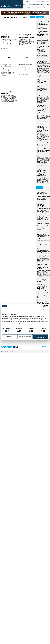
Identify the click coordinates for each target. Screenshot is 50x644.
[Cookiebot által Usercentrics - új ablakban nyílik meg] (43, 306)
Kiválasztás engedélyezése (25, 337)
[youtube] (27, 2)
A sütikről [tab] (41, 310)
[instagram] (33, 2)
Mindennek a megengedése (41, 337)
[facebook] (30, 2)
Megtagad (9, 337)
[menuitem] (25, 5)
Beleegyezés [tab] (9, 310)
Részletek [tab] (25, 310)
